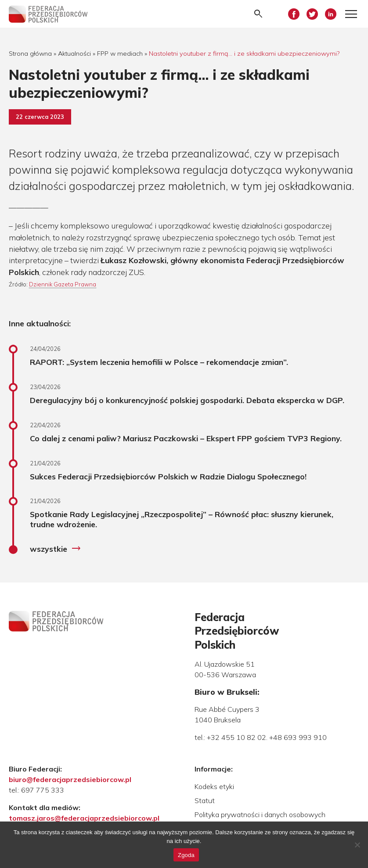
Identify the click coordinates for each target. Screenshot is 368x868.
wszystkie (56, 549)
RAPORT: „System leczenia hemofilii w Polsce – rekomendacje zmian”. (159, 362)
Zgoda (186, 855)
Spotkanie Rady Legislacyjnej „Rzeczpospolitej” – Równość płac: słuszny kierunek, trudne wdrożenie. (182, 519)
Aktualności (74, 54)
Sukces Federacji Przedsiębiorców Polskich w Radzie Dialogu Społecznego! (168, 476)
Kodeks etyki (214, 786)
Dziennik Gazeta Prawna (63, 284)
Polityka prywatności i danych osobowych (260, 814)
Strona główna (30, 54)
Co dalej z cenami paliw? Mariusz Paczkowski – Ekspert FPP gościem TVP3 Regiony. (186, 438)
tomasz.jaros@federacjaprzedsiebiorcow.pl (84, 818)
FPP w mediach (120, 54)
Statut (205, 800)
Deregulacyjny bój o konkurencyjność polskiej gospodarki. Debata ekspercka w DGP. (187, 400)
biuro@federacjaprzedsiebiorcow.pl (70, 779)
